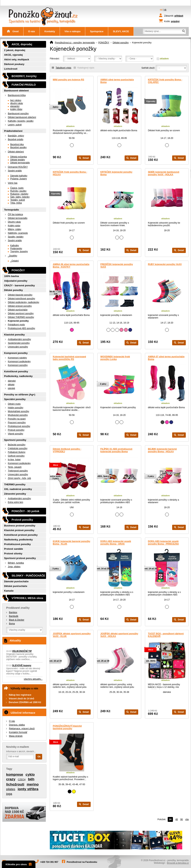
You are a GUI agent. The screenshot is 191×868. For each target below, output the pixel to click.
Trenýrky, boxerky (19, 251)
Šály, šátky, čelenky (20, 197)
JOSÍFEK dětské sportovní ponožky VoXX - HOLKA (119, 635)
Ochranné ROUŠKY (18, 167)
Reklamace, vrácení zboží (22, 729)
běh (31, 779)
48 (177, 819)
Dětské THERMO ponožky (21, 317)
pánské (11, 388)
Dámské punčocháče (16, 581)
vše (187, 819)
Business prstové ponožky (20, 526)
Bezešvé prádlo (16, 139)
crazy (11, 779)
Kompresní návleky (17, 358)
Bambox (13, 612)
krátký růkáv (16, 109)
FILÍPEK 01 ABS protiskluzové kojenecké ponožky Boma (116, 450)
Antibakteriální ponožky (19, 339)
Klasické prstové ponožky (19, 530)
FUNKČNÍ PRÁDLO (24, 85)
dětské (11, 385)
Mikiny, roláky (15, 229)
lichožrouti (15, 784)
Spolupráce (97, 31)
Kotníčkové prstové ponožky (21, 535)
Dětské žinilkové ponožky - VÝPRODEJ (67, 450)
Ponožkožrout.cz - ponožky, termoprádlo (75, 43)
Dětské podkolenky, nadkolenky (24, 302)
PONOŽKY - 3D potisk (25, 511)
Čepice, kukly (17, 188)
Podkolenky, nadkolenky (18, 376)
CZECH (22, 780)
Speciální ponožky (15, 399)
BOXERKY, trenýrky (24, 76)
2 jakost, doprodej (15, 50)
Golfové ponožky (16, 456)
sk (165, 10)
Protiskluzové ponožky (19, 426)
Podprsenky (16, 249)
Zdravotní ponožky (15, 494)
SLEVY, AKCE (121, 31)
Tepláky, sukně (18, 200)
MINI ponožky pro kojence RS (68, 80)
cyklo (30, 774)
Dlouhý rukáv (14, 222)
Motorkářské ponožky (18, 411)
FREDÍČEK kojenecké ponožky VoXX (117, 266)
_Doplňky (12, 256)
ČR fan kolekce (15, 214)
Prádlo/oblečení (13, 131)
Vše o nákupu (73, 31)
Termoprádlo (12, 210)
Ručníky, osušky (18, 191)
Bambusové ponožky (18, 114)
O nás (32, 31)
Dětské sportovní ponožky (21, 313)
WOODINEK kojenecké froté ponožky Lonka (115, 358)
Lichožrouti (11, 69)
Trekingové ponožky (18, 471)
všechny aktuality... (33, 679)
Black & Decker (17, 620)
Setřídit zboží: (148, 68)
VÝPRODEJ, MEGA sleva (27, 598)
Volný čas (13, 183)
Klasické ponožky (14, 335)
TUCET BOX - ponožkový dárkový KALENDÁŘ (166, 635)
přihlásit (179, 16)
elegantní (15, 106)
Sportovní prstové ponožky (20, 558)
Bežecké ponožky (17, 445)
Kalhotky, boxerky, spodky (21, 121)
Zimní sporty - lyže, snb (19, 478)
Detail (84, 158)
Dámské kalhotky (19, 176)
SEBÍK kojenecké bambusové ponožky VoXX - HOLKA (164, 173)
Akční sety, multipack (17, 59)
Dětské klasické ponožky (20, 295)
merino (33, 784)
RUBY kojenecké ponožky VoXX (165, 264)
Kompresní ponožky (16, 353)
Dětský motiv (14, 404)
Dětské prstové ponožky (20, 306)
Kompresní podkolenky (19, 361)
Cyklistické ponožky (18, 448)
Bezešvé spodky (18, 147)
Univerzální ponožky (18, 347)
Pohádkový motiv (16, 325)
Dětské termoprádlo (20, 163)
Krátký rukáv (14, 226)
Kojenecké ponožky (18, 321)
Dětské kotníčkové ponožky (21, 299)
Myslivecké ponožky (18, 415)
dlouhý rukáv (17, 103)
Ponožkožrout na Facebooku (82, 862)
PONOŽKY (104, 43)
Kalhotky (15, 246)
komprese (15, 774)
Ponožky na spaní (17, 419)
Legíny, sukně (15, 125)
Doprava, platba (17, 725)
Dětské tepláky (18, 160)
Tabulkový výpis (62, 68)
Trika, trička (16, 203)
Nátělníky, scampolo (18, 233)
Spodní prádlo (15, 171)
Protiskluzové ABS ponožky (21, 328)
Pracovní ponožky (17, 423)
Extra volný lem (15, 502)
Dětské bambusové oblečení (22, 117)
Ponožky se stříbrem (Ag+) (20, 395)
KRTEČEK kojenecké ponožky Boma (116, 173)
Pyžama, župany (19, 179)
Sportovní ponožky (15, 440)
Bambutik (14, 616)
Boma (12, 624)
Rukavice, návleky (19, 194)
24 (170, 819)
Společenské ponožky (19, 343)
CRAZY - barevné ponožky (19, 285)
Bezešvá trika (17, 144)
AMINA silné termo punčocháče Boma (117, 81)
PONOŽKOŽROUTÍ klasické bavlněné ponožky (67, 727)
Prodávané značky (18, 608)
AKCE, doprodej (22, 44)
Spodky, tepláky (16, 237)
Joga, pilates (14, 567)
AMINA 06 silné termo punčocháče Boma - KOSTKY (71, 266)
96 (182, 819)
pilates (11, 789)
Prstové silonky (13, 554)
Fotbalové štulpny (17, 452)
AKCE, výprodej (13, 55)
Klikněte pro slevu (19, 864)
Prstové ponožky (16, 430)
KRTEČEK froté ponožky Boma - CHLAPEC (165, 81)
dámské (12, 381)
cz (161, 10)
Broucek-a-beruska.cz (178, 863)
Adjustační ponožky (16, 281)
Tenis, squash (15, 467)
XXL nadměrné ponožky (18, 489)
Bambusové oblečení (16, 91)
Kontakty (50, 31)
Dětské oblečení (16, 152)
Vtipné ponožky (15, 434)
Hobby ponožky (16, 408)
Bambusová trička (17, 95)
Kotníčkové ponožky (16, 371)
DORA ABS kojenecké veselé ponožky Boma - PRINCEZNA (163, 543)
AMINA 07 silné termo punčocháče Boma (166, 358)
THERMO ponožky (15, 484)
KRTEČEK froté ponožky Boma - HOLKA (70, 173)
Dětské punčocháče (18, 310)
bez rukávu (16, 100)
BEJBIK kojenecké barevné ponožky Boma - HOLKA (162, 450)
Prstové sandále (14, 549)
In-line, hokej (14, 460)
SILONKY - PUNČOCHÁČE (28, 576)
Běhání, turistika (16, 563)
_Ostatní (14, 261)
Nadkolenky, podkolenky (18, 540)
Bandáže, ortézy (16, 136)
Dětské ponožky (121, 43)
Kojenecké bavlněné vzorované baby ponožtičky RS (69, 358)
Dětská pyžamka (19, 157)
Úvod (13, 31)
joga (9, 794)
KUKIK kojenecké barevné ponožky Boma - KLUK (72, 543)
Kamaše (9, 591)
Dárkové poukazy (14, 64)
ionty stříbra (28, 789)
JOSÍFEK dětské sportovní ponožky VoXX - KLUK (72, 635)
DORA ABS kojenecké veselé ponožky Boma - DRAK (116, 543)
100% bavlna (11, 276)
